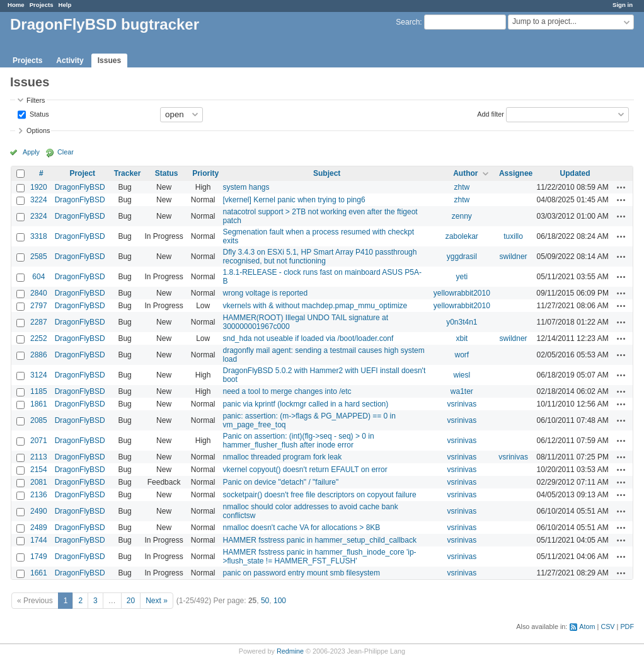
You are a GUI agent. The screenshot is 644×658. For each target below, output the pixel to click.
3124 (39, 375)
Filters (36, 100)
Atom (587, 626)
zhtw (462, 187)
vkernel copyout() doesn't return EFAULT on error (305, 470)
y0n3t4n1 (462, 322)
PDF (627, 626)
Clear (66, 152)
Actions (621, 187)
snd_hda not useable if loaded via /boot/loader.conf (308, 338)
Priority (205, 173)
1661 (39, 573)
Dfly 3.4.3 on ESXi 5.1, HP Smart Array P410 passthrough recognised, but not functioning (319, 257)
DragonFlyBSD (80, 187)
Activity (70, 61)
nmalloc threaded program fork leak (282, 457)
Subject (327, 173)
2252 (39, 338)
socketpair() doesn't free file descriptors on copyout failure (319, 495)
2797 (39, 306)
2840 (39, 293)
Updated (575, 173)
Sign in (623, 5)
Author (465, 173)
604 (38, 277)
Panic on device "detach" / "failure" (280, 482)
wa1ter (462, 391)
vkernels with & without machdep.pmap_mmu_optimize (315, 306)
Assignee (516, 173)
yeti (462, 277)
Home (16, 5)
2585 (39, 257)
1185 (39, 391)
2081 (39, 482)
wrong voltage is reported (265, 293)
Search (408, 22)
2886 (39, 355)
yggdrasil (462, 257)
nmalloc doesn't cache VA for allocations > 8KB (301, 528)
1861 (39, 404)
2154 (39, 470)
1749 (39, 557)
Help (65, 5)
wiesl (462, 375)
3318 (39, 236)
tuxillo (513, 236)
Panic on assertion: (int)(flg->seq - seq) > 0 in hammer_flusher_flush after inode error (298, 441)
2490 (39, 511)
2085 (39, 420)
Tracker (128, 173)
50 (265, 601)
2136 (39, 495)
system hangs (246, 187)
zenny (462, 216)
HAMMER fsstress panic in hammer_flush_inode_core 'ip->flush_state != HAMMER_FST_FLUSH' (319, 557)
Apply (31, 152)
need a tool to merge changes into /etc (287, 391)
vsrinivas (462, 404)
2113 (39, 457)
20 (131, 601)
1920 (39, 187)
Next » (157, 601)
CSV (607, 626)
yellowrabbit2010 (462, 293)
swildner (514, 257)
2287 (39, 322)
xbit (462, 338)
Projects (42, 5)
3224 (39, 200)
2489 (39, 528)
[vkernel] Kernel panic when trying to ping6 (294, 200)
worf (462, 355)
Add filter (491, 113)
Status (38, 113)
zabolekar (462, 236)
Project (82, 173)
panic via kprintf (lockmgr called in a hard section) (305, 404)
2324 (39, 216)
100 (280, 601)
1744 (39, 540)
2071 (39, 441)
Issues (109, 61)
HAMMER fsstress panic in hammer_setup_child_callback (319, 540)
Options (38, 130)
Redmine (290, 651)
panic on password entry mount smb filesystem (301, 573)
